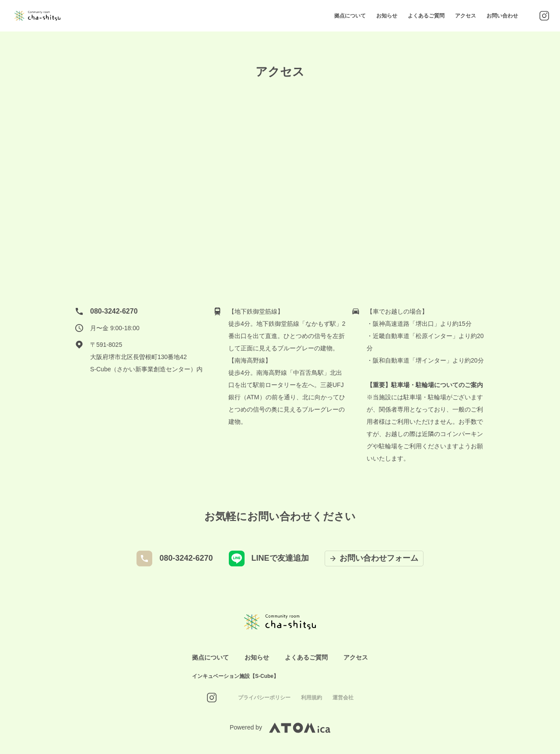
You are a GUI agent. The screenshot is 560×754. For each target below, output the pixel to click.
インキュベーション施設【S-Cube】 (235, 676)
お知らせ (387, 16)
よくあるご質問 (426, 16)
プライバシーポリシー (264, 698)
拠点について (350, 16)
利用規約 (311, 698)
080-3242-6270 (114, 311)
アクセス (465, 16)
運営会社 (343, 698)
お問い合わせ (502, 16)
